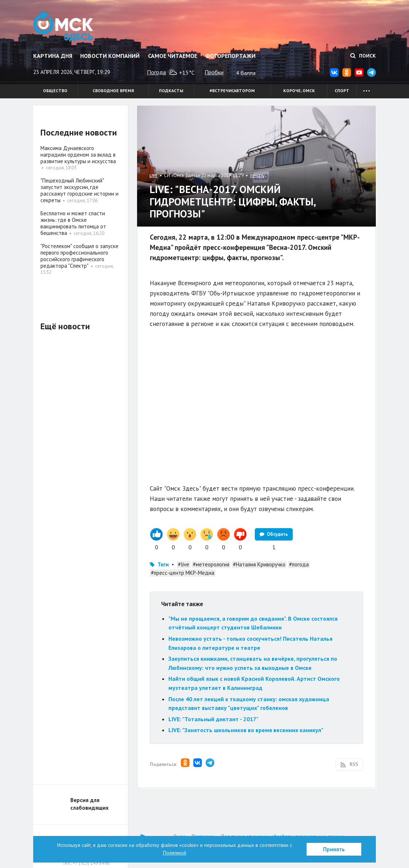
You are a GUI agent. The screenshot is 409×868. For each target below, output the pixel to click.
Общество (55, 91)
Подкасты (171, 91)
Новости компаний (110, 56)
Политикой (175, 853)
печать (257, 175)
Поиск (363, 56)
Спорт (342, 91)
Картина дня (53, 56)
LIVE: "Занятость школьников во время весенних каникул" (246, 730)
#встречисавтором (232, 91)
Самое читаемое (173, 56)
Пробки (214, 72)
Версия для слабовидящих (89, 804)
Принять (334, 849)
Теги (163, 564)
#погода (299, 564)
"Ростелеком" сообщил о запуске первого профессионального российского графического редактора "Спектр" (79, 256)
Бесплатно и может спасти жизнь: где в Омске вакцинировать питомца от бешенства (73, 223)
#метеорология (211, 564)
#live (184, 564)
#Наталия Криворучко (259, 564)
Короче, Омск (299, 91)
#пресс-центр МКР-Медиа (183, 573)
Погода (156, 72)
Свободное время (113, 91)
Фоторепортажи (230, 56)
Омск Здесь (63, 26)
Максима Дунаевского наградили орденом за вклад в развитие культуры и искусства (78, 155)
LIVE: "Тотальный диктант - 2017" (213, 719)
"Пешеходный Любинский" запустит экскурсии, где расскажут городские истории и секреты (79, 190)
